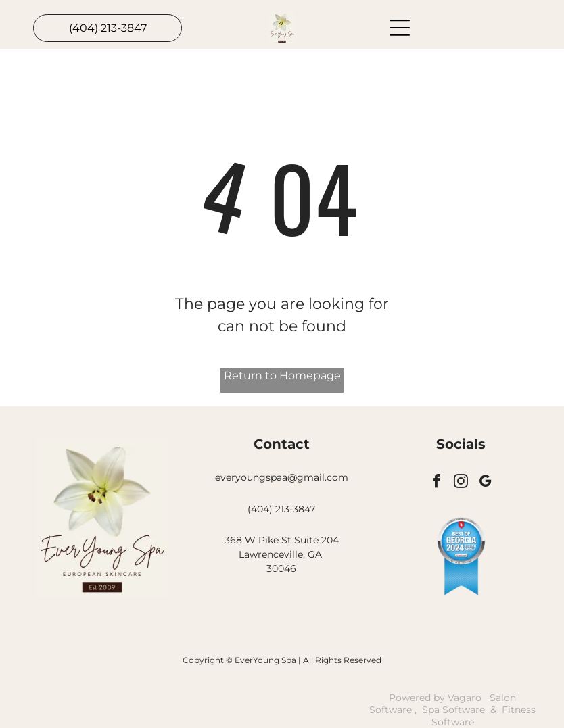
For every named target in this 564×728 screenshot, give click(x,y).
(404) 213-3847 (281, 509)
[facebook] (437, 483)
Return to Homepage (282, 375)
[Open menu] (400, 28)
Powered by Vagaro (435, 698)
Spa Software (453, 710)
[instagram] (461, 483)
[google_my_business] (485, 483)
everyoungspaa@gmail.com (282, 477)
